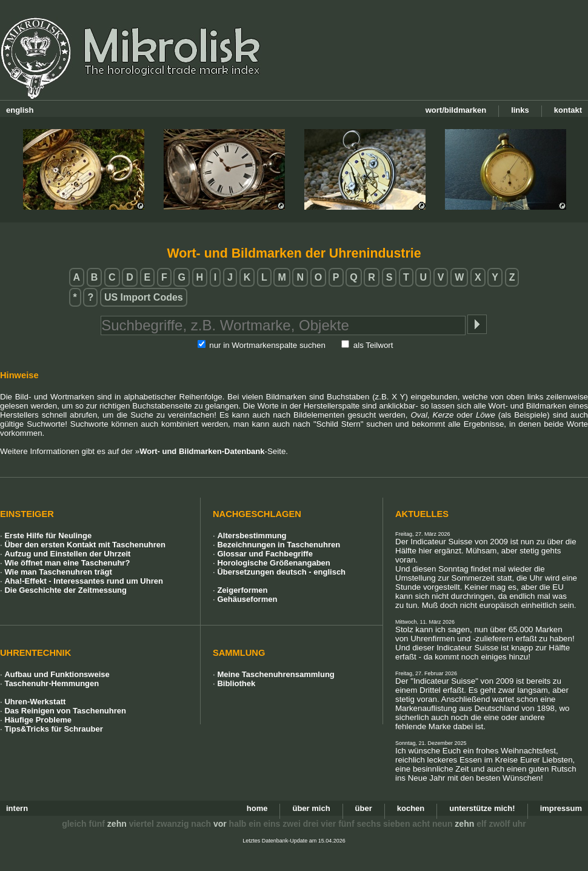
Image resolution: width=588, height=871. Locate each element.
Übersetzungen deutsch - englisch (281, 572)
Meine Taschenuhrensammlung (276, 674)
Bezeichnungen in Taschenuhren (279, 545)
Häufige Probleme (38, 720)
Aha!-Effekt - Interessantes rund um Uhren (84, 581)
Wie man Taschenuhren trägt (58, 572)
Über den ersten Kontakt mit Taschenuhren (85, 545)
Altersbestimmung (252, 536)
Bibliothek (236, 683)
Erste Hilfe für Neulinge (48, 536)
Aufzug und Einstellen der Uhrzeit (67, 554)
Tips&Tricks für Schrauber (53, 729)
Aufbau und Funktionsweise (57, 674)
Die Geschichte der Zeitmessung (65, 590)
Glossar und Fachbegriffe (265, 554)
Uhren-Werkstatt (35, 702)
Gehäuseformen (247, 599)
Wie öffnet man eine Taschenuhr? (67, 563)
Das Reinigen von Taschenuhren (65, 711)
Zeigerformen (242, 590)
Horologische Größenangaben (273, 563)
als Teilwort (373, 345)
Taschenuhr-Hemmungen (52, 683)
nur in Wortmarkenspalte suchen (267, 345)
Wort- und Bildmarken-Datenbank (202, 451)
